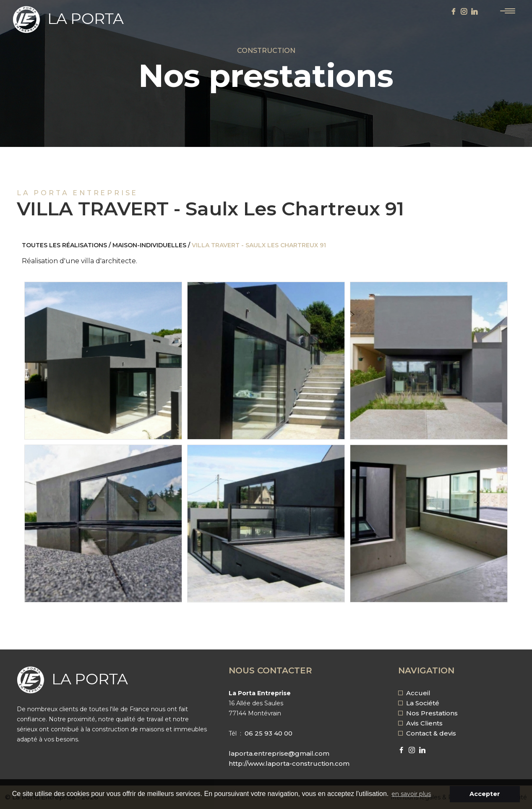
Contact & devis (427, 733)
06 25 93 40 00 (269, 733)
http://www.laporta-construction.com (289, 763)
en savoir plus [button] (411, 794)
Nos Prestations (428, 713)
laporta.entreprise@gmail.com (279, 753)
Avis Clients (420, 723)
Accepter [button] (485, 794)
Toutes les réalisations (64, 245)
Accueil (414, 693)
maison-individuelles (149, 245)
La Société (419, 703)
